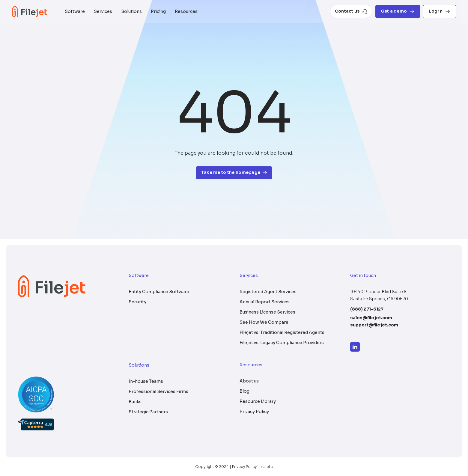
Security (137, 302)
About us (249, 381)
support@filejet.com (374, 325)
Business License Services (267, 312)
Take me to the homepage (234, 173)
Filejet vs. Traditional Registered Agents (282, 332)
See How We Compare (264, 322)
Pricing (158, 11)
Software (75, 11)
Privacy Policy (254, 412)
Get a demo (398, 11)
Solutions (131, 11)
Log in (440, 11)
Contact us (351, 11)
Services (103, 11)
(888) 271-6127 (367, 309)
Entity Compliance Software (159, 292)
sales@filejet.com (371, 318)
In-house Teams (146, 381)
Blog (244, 391)
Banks (135, 402)
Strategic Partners (148, 412)
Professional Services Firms (158, 391)
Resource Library (258, 401)
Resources (186, 11)
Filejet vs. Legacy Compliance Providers (282, 343)
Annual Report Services (265, 302)
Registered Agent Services (268, 292)
